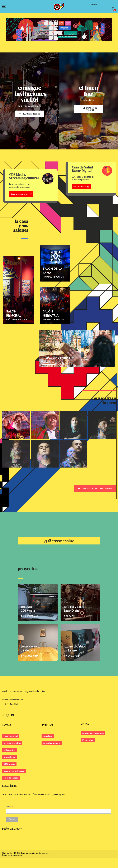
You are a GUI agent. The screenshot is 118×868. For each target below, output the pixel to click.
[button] (114, 9)
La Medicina (44, 863)
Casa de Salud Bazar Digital (82, 169)
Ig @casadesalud (59, 551)
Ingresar (94, 4)
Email (9, 816)
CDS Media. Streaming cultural (24, 176)
